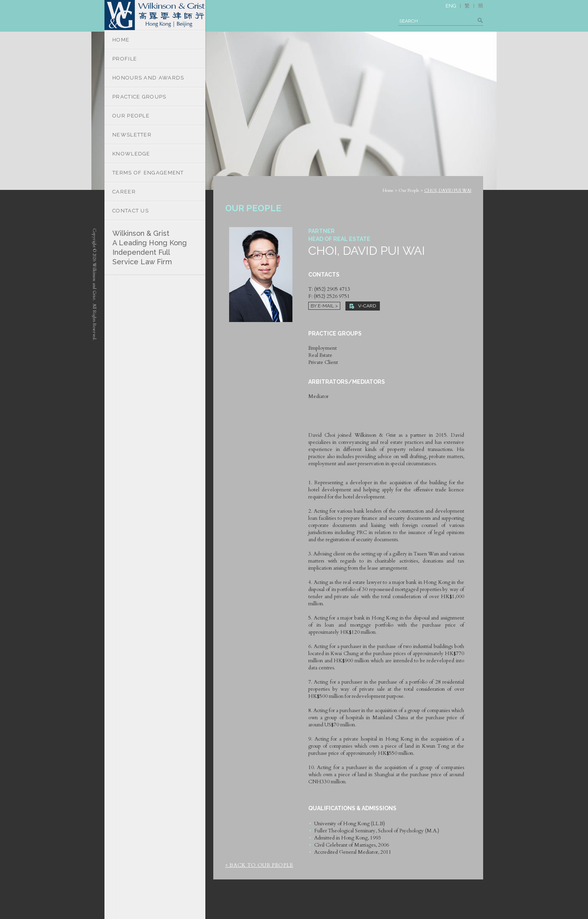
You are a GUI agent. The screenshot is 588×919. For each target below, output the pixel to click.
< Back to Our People (259, 865)
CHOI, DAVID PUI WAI (448, 190)
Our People (409, 190)
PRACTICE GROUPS (139, 97)
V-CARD (363, 306)
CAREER (124, 192)
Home (388, 190)
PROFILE (125, 59)
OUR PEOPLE (131, 116)
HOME (121, 40)
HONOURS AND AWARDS (148, 78)
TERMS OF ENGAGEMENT (148, 173)
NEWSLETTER (132, 135)
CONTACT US (131, 211)
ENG (451, 6)
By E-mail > (324, 306)
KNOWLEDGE (131, 154)
